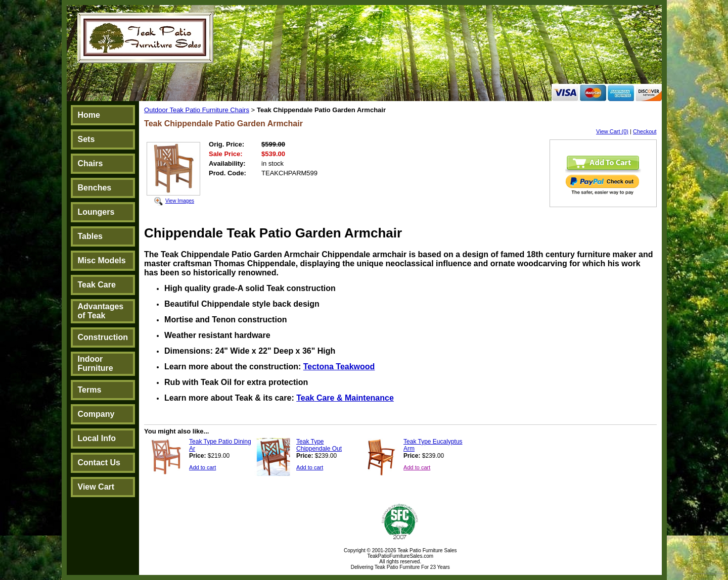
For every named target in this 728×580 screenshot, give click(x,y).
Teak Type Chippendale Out (319, 445)
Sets (86, 139)
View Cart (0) (612, 131)
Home (89, 115)
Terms (90, 390)
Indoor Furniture (96, 364)
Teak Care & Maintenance (345, 398)
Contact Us (99, 463)
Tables (90, 236)
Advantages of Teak (101, 311)
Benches (95, 188)
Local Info (97, 438)
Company (96, 414)
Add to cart (202, 467)
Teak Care (97, 285)
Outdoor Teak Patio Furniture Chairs (197, 110)
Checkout (645, 131)
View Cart (96, 487)
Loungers (96, 212)
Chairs (90, 163)
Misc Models (102, 260)
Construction (103, 337)
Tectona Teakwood (339, 367)
